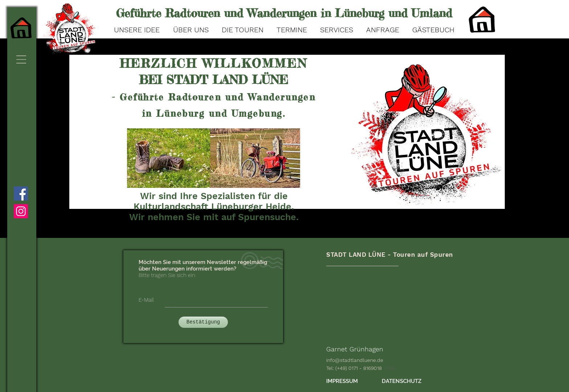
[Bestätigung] (203, 322)
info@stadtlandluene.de (355, 360)
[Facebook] (21, 193)
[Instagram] (21, 211)
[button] (21, 59)
